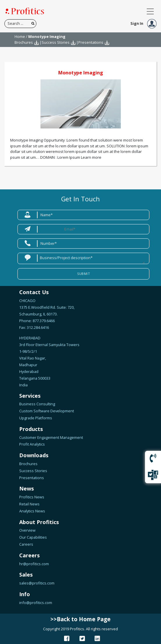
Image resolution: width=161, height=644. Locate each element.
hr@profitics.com (34, 564)
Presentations (91, 42)
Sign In (144, 23)
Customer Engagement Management (51, 437)
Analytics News (32, 511)
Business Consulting (37, 404)
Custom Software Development (47, 411)
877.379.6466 (43, 321)
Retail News (29, 504)
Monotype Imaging (81, 73)
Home (20, 36)
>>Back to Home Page (80, 619)
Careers (26, 544)
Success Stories (56, 42)
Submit (84, 274)
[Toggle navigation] (150, 11)
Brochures (24, 42)
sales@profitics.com (37, 583)
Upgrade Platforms (36, 418)
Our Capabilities (33, 537)
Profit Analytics (32, 444)
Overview (27, 530)
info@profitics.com (36, 603)
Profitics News (32, 497)
